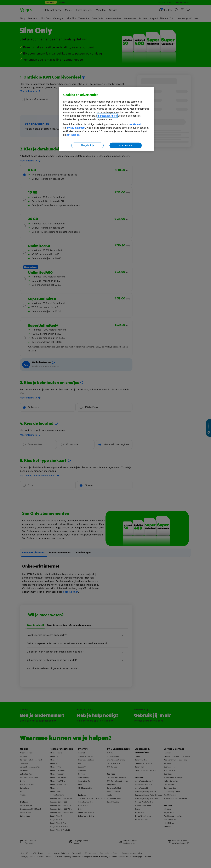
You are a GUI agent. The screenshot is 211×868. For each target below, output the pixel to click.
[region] (107, 119)
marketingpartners (107, 116)
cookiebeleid (136, 124)
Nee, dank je (87, 145)
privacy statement (76, 128)
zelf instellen (73, 135)
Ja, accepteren (126, 145)
